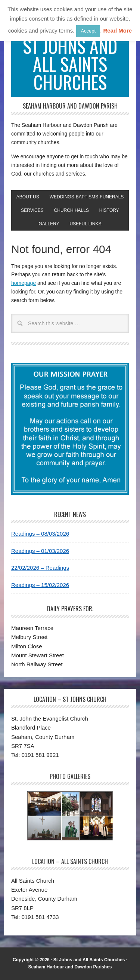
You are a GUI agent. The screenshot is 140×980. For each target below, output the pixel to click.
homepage (24, 283)
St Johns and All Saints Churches (70, 64)
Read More (117, 31)
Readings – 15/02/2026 (40, 585)
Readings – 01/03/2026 (40, 551)
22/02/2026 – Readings (40, 568)
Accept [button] (88, 31)
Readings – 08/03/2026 (40, 534)
